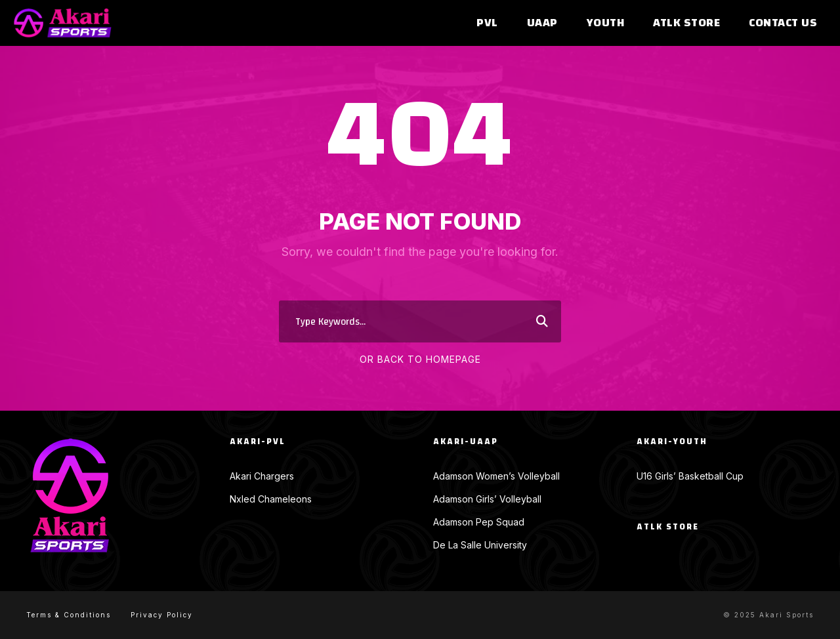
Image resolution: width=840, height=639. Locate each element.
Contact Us (783, 23)
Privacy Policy (162, 615)
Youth (606, 23)
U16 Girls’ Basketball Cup (690, 476)
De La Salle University (480, 545)
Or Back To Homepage (420, 359)
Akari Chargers (262, 476)
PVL (487, 23)
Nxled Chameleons (271, 499)
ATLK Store (686, 23)
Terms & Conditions (69, 615)
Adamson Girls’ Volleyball (487, 499)
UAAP (542, 23)
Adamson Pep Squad (479, 522)
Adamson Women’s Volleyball (496, 476)
